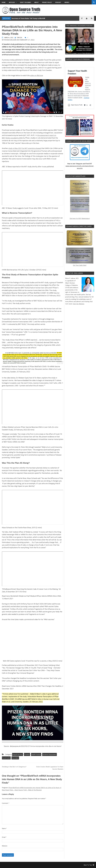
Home (4, 2)
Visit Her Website (79, 304)
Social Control (6, 758)
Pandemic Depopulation (49, 754)
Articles (13, 2)
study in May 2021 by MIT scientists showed (25, 148)
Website (5, 846)
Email (4, 837)
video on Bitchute (36, 75)
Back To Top (89, 865)
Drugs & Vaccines (18, 754)
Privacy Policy (47, 2)
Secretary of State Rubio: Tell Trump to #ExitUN (28, 18)
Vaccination (15, 758)
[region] (80, 197)
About (37, 2)
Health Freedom (36, 754)
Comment (6, 803)
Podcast (58, 2)
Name (4, 828)
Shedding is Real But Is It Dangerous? (14, 767)
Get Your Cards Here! (80, 248)
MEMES (67, 2)
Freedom (27, 754)
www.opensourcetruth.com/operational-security (80, 167)
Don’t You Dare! (25, 2)
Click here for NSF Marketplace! (80, 218)
